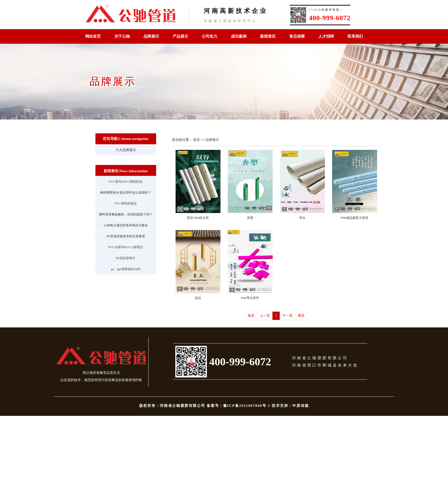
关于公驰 (122, 36)
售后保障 (297, 36)
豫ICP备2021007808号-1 (247, 406)
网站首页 (93, 36)
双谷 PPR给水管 (198, 218)
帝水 (302, 218)
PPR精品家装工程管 (354, 218)
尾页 (301, 316)
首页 (196, 140)
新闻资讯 (268, 36)
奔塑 (250, 218)
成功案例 (239, 36)
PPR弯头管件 (250, 298)
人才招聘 (326, 36)
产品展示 (180, 36)
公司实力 (210, 36)
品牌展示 (151, 36)
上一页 (265, 316)
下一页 (287, 316)
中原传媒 (301, 406)
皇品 (198, 298)
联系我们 (355, 36)
